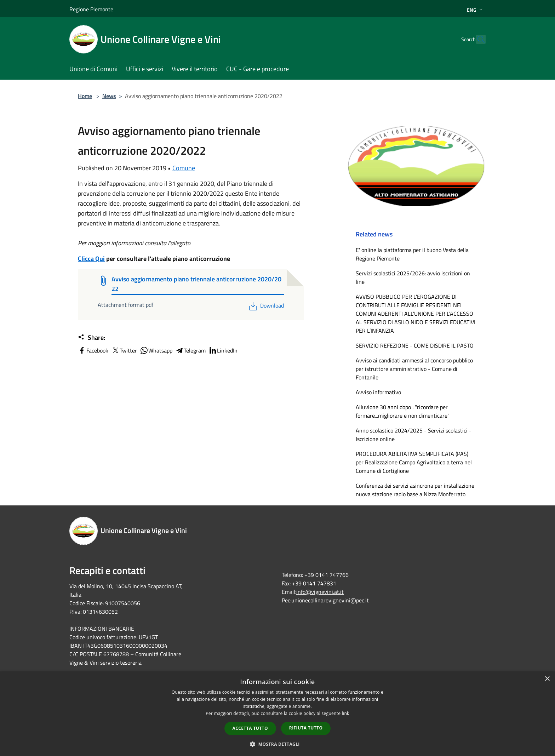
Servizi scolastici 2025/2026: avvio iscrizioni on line (413, 277)
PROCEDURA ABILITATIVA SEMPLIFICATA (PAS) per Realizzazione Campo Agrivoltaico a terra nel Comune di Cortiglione (414, 462)
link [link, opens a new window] (346, 713)
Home (85, 96)
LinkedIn (223, 350)
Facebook (93, 350)
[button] (277, 744)
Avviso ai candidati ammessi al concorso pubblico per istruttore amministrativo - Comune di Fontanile (414, 369)
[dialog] (277, 714)
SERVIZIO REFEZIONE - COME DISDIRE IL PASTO (415, 345)
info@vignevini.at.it (320, 592)
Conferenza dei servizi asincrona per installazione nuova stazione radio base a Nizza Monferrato (415, 490)
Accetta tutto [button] (250, 728)
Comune (184, 168)
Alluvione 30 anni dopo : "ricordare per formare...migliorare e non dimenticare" (403, 411)
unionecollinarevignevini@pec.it (330, 600)
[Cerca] (477, 39)
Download (266, 305)
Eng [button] (476, 10)
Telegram (190, 350)
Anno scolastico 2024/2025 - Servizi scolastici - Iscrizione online (414, 435)
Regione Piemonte (91, 9)
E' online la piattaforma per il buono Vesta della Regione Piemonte (412, 254)
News (109, 96)
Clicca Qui (91, 259)
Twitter (124, 350)
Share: (91, 338)
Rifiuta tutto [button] (306, 728)
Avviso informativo (378, 392)
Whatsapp (156, 350)
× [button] (547, 679)
